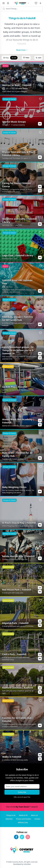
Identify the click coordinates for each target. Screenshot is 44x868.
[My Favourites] (36, 3)
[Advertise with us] (40, 3)
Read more (22, 50)
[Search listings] (22, 9)
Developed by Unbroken (22, 864)
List (14, 58)
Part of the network (22, 807)
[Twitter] (22, 837)
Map (6, 58)
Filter (26, 58)
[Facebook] (16, 837)
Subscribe (22, 792)
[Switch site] (28, 3)
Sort (38, 58)
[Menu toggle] (4, 3)
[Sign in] (8, 3)
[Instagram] (28, 837)
